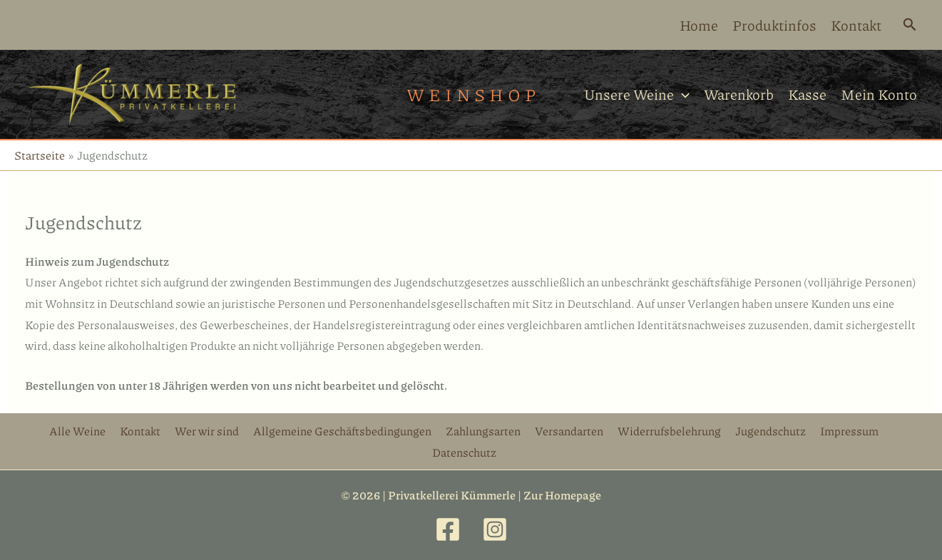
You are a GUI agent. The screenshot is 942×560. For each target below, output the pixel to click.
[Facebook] (448, 529)
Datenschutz (464, 452)
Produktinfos (774, 25)
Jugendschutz (771, 431)
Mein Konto (879, 94)
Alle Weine (77, 431)
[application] (682, 94)
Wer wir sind (207, 431)
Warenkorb (739, 94)
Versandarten (569, 431)
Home (699, 25)
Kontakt (856, 25)
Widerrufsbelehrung (669, 431)
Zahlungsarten (483, 431)
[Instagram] (495, 529)
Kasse (807, 94)
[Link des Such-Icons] (910, 25)
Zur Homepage (562, 495)
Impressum (849, 431)
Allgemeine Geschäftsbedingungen (342, 431)
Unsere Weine (637, 94)
